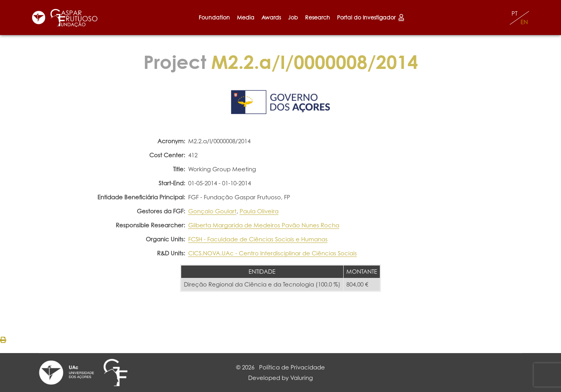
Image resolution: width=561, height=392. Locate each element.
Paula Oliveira (259, 211)
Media (246, 17)
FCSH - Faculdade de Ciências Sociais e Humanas (258, 239)
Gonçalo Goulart (212, 211)
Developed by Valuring (280, 378)
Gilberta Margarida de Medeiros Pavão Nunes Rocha (264, 225)
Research (318, 17)
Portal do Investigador (370, 17)
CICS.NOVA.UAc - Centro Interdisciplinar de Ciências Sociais (273, 253)
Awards (271, 17)
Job (293, 17)
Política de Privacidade (292, 367)
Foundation (214, 17)
